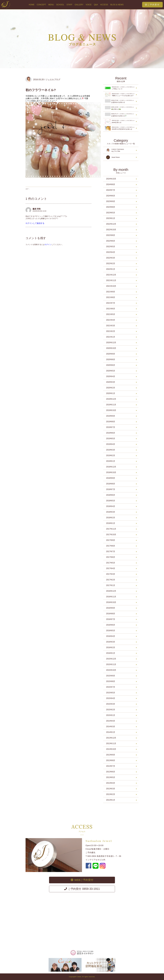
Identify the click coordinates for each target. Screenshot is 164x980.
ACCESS (104, 5)
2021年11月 (111, 280)
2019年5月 (111, 439)
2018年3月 (111, 512)
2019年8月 (111, 422)
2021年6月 (111, 309)
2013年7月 (111, 766)
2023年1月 (111, 218)
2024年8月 (111, 184)
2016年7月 (111, 619)
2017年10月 (111, 535)
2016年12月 (111, 591)
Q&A (96, 5)
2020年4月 (111, 376)
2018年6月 (111, 495)
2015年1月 (111, 715)
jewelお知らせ (120, 122)
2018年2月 (111, 518)
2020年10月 (111, 348)
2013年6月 (111, 772)
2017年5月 (111, 563)
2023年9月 (111, 201)
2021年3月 (111, 326)
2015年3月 (111, 704)
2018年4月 (111, 506)
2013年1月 (111, 800)
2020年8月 (111, 359)
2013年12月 (111, 738)
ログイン (48, 244)
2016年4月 (111, 636)
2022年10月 (111, 230)
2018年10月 (111, 472)
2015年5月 (111, 693)
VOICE (89, 5)
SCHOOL (60, 5)
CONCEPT (41, 5)
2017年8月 (111, 546)
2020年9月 (111, 354)
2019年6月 (111, 433)
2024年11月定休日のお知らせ (120, 128)
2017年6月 (111, 557)
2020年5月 (111, 371)
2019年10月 (111, 410)
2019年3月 (111, 450)
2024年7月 (111, 190)
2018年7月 (111, 489)
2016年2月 (111, 647)
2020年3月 (111, 382)
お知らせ (120, 108)
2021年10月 (111, 286)
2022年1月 (111, 269)
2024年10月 (111, 179)
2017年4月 (111, 568)
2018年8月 (111, 484)
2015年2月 (111, 710)
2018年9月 (111, 478)
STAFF (69, 5)
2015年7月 (111, 687)
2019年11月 (111, 405)
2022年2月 (111, 263)
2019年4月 (111, 444)
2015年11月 (111, 664)
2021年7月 (111, 303)
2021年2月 (111, 331)
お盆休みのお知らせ (120, 101)
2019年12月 (111, 399)
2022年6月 (111, 241)
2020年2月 (111, 388)
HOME (32, 5)
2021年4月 (111, 320)
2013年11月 (111, 743)
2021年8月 (111, 297)
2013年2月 (111, 794)
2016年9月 (111, 608)
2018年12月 (111, 467)
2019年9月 (111, 416)
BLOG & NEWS (117, 5)
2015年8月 (111, 681)
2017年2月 (111, 580)
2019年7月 (111, 427)
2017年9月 (111, 540)
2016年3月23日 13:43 (39, 211)
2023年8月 (111, 207)
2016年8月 (111, 614)
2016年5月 (111, 631)
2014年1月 (111, 732)
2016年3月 (111, 642)
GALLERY (79, 5)
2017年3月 (111, 574)
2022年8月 (111, 235)
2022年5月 (111, 247)
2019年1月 (111, 461)
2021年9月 (111, 292)
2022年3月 (111, 258)
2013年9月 (111, 755)
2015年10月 (111, 670)
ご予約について (120, 88)
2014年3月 (111, 727)
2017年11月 (111, 529)
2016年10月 (111, 602)
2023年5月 (111, 213)
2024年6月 (111, 196)
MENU (51, 5)
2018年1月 (111, 523)
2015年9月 (111, 676)
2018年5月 (111, 501)
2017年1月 (111, 585)
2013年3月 (111, 789)
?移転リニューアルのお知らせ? (120, 95)
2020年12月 (111, 343)
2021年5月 (111, 314)
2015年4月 (111, 698)
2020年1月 (111, 393)
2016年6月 (111, 625)
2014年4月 (111, 721)
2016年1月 (111, 653)
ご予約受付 (152, 5)
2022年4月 (111, 252)
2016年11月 (111, 597)
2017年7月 (111, 551)
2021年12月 (111, 275)
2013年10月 (111, 749)
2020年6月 (111, 365)
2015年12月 (111, 659)
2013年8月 (111, 760)
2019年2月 (111, 455)
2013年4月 (111, 783)
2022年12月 (111, 224)
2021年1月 (111, 337)
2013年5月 (111, 777)
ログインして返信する (35, 223)
